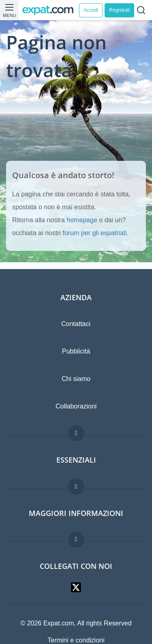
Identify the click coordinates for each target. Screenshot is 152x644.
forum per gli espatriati (95, 233)
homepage (82, 220)
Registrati (119, 10)
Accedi (91, 10)
